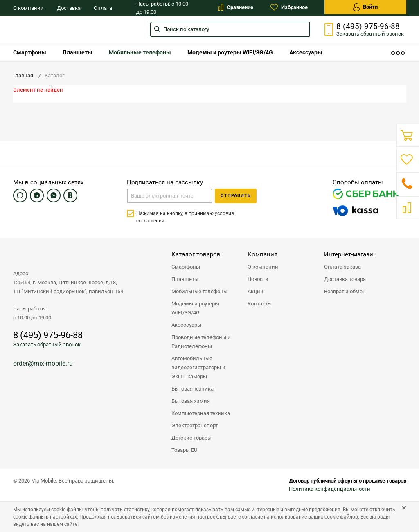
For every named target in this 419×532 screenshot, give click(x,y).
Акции (256, 291)
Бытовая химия (191, 401)
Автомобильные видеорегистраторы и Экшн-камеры (198, 367)
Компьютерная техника (201, 413)
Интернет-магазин (350, 254)
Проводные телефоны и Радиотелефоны (201, 342)
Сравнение (235, 7)
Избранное (289, 7)
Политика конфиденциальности (330, 489)
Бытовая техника (193, 389)
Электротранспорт (195, 425)
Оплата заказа (342, 267)
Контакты (260, 304)
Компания (262, 254)
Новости (258, 279)
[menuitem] (30, 52)
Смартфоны (30, 52)
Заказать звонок (370, 34)
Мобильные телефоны (140, 52)
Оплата (103, 8)
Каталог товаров (196, 254)
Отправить (236, 196)
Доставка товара (345, 279)
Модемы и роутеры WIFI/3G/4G (230, 52)
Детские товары (191, 438)
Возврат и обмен (345, 291)
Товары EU (184, 450)
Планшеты (78, 52)
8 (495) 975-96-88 (368, 27)
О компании (28, 8)
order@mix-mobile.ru (43, 363)
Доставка (69, 8)
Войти (365, 7)
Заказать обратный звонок (47, 345)
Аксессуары (306, 52)
